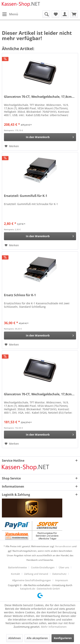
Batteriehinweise (17, 567)
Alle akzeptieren (37, 638)
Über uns (64, 567)
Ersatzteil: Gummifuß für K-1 (26, 196)
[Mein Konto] (65, 14)
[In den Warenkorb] (40, 137)
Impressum (62, 580)
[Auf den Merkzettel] (12, 146)
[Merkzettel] (55, 14)
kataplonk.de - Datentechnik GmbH (40, 589)
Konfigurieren (63, 638)
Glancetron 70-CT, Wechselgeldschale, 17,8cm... (39, 97)
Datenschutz (59, 574)
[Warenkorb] (74, 14)
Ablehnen (15, 638)
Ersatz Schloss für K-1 (20, 295)
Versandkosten (63, 546)
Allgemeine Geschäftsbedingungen (32, 580)
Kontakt (15, 574)
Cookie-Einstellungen (43, 567)
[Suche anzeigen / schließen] (46, 14)
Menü (10, 14)
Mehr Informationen (54, 627)
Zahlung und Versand (36, 574)
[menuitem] (10, 14)
